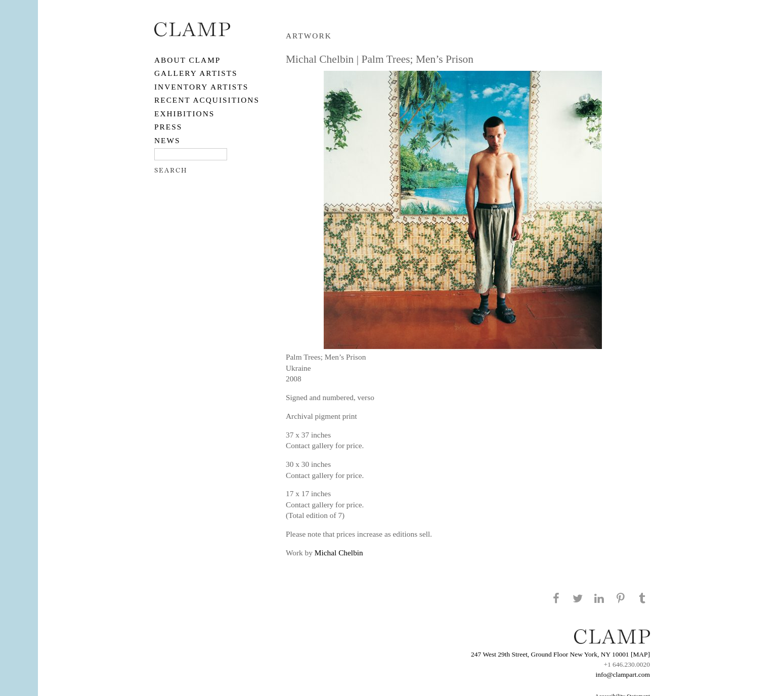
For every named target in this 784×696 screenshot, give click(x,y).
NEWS (167, 140)
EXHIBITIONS (184, 114)
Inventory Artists (201, 87)
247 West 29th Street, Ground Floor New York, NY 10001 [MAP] (560, 654)
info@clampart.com (623, 675)
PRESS (168, 127)
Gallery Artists (196, 73)
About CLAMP (187, 60)
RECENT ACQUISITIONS (207, 100)
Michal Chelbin (339, 553)
